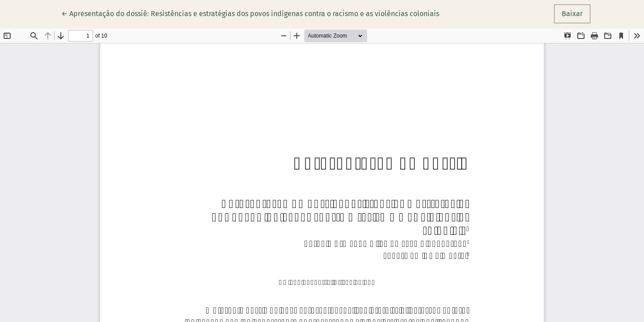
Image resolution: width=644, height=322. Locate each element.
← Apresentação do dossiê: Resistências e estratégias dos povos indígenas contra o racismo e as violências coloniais (250, 13)
